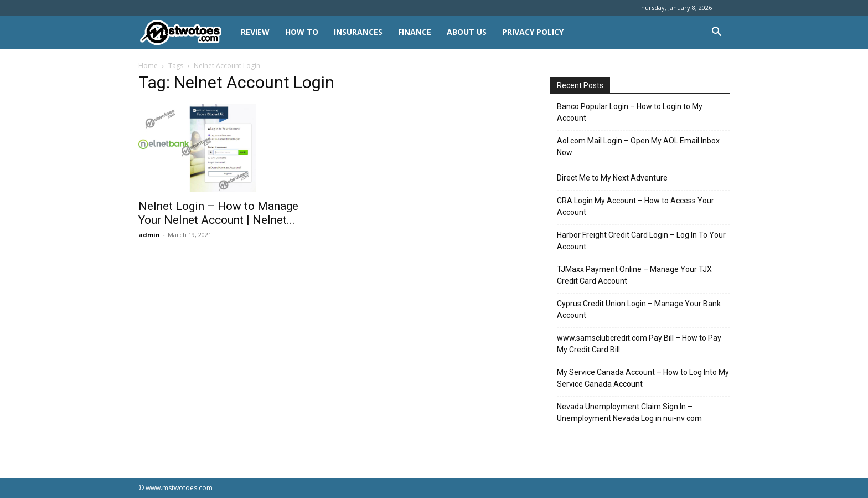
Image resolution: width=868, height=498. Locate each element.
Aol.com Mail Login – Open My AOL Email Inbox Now (638, 147)
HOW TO (302, 32)
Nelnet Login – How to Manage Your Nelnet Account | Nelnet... (218, 213)
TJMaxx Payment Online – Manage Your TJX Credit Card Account (634, 275)
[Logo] (186, 32)
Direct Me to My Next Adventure (612, 178)
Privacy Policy (533, 32)
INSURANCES (358, 32)
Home (148, 66)
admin (149, 235)
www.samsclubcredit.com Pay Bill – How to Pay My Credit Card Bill (639, 344)
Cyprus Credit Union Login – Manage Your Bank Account (639, 309)
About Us (467, 32)
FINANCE (415, 32)
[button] (716, 33)
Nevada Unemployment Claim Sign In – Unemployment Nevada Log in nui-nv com (629, 412)
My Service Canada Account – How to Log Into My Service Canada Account (643, 378)
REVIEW (255, 32)
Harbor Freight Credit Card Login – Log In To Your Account (641, 241)
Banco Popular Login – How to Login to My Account (630, 112)
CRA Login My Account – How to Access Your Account (635, 206)
